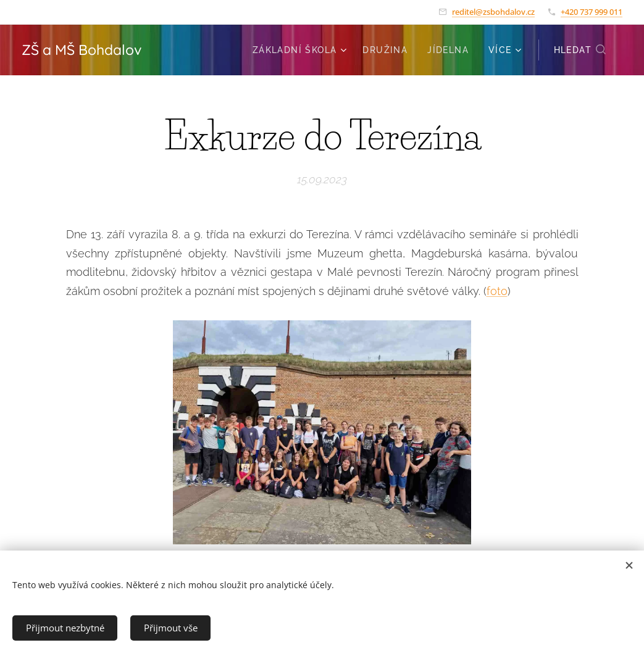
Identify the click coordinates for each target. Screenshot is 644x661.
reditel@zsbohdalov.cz (493, 12)
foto (497, 290)
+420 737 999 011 (592, 12)
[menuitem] (301, 50)
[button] (580, 50)
